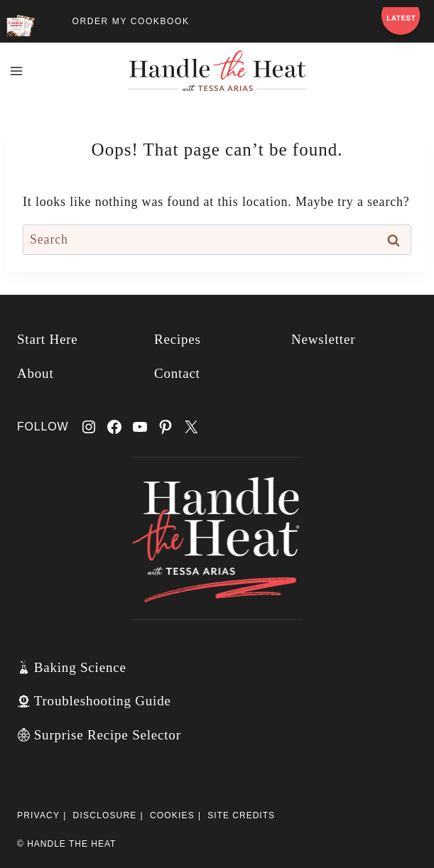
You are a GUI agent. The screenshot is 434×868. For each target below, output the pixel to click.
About (36, 373)
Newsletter (323, 339)
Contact (177, 373)
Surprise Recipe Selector (108, 735)
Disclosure (105, 815)
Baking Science (80, 667)
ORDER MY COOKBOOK (131, 21)
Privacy (38, 815)
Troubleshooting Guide (103, 701)
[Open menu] (17, 71)
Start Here (48, 339)
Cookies (172, 815)
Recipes (178, 339)
